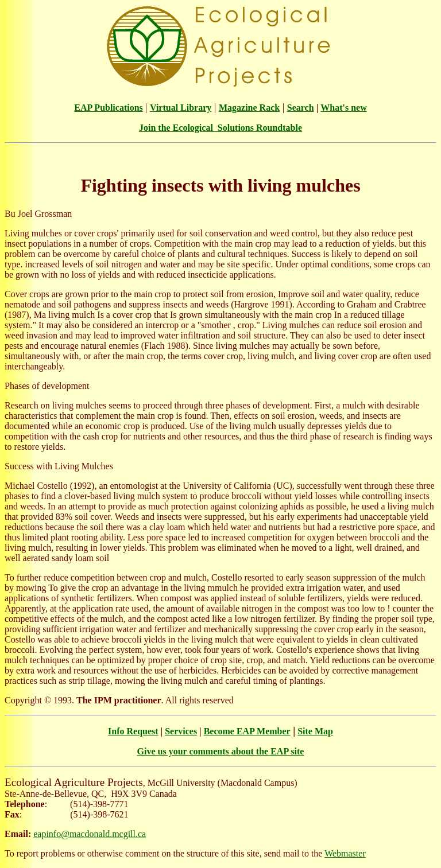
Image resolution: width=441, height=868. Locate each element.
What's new (343, 108)
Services (181, 731)
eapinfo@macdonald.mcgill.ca (90, 834)
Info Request (133, 731)
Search (301, 108)
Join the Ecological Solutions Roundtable (220, 128)
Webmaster (345, 853)
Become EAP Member (247, 731)
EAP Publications (109, 108)
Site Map (315, 731)
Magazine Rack (249, 108)
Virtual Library (181, 108)
